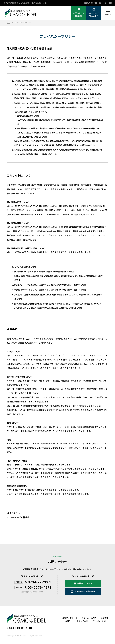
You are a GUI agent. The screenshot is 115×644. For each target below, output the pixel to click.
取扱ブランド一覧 (70, 618)
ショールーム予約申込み (94, 15)
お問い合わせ (82, 621)
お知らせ (69, 621)
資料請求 (79, 15)
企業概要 (104, 618)
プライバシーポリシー (100, 621)
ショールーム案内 (89, 618)
